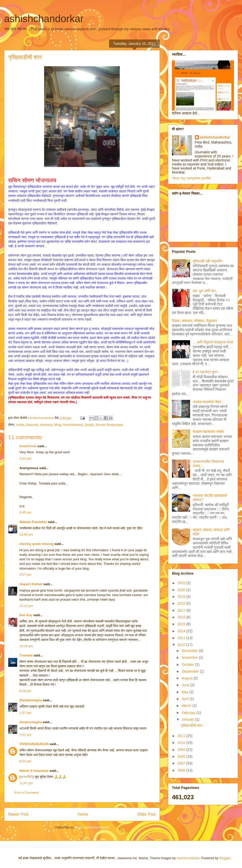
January (188, 719)
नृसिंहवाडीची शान (191, 725)
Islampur (46, 425)
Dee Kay (26, 615)
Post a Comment (27, 793)
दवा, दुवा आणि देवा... (206, 291)
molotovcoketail (188, 858)
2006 (182, 770)
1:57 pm (25, 713)
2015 (182, 624)
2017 (182, 610)
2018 (182, 603)
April (186, 699)
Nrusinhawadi (73, 425)
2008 (182, 756)
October (188, 665)
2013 (182, 638)
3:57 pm (25, 575)
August (187, 678)
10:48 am (26, 646)
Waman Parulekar (33, 522)
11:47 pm (26, 783)
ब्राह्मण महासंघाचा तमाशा (208, 432)
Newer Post (18, 814)
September (191, 671)
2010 (182, 743)
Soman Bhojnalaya (109, 425)
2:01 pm (25, 735)
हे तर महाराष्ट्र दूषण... (207, 372)
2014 (182, 631)
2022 (182, 583)
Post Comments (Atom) (92, 827)
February (189, 713)
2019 (182, 597)
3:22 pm (25, 458)
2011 (182, 736)
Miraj (57, 425)
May (185, 692)
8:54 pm (25, 761)
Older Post (146, 814)
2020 (182, 590)
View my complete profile (191, 178)
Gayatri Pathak (31, 584)
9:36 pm (25, 691)
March (187, 706)
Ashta (20, 425)
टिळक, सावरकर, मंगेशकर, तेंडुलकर (194, 321)
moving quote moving (36, 544)
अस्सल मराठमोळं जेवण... (208, 402)
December (190, 651)
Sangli (89, 425)
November (190, 657)
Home (83, 814)
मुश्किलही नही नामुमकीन (208, 261)
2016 (182, 617)
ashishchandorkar (44, 19)
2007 (182, 763)
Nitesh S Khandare (34, 771)
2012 (182, 645)
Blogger (225, 858)
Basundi (32, 425)
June (186, 685)
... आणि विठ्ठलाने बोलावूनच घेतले (213, 342)
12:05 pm (26, 534)
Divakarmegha (31, 700)
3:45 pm (25, 512)
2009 (182, 750)
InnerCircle (28, 446)
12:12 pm (26, 606)
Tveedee (26, 655)
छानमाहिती (26, 777)
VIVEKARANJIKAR (34, 744)
